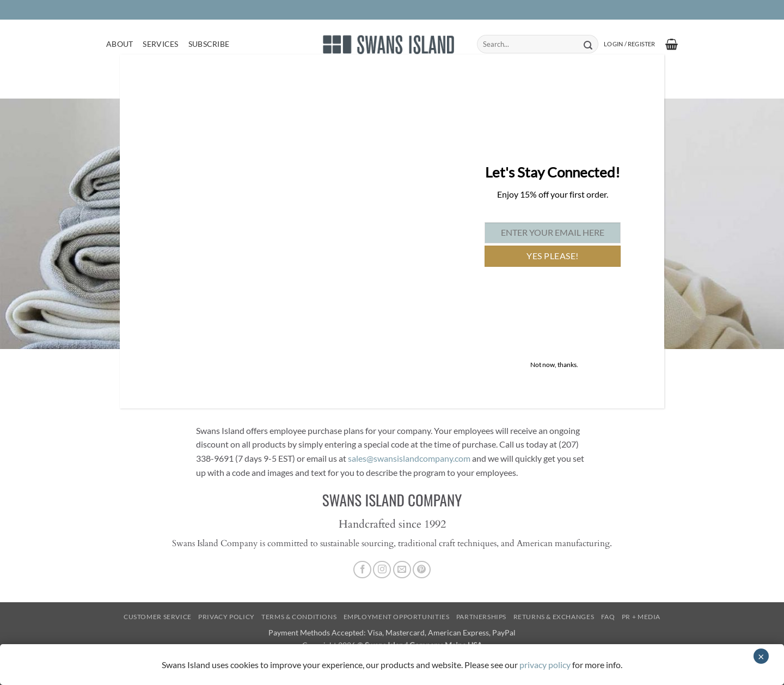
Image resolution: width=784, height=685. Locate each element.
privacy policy (545, 665)
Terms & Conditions (299, 617)
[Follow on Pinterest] (422, 570)
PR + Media (641, 617)
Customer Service (158, 617)
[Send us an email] (402, 570)
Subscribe (209, 44)
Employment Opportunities (397, 617)
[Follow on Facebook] (362, 570)
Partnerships (481, 617)
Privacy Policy (226, 617)
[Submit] (588, 44)
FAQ (608, 617)
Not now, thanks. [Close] (554, 365)
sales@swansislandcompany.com (409, 458)
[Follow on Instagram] (382, 570)
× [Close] (761, 656)
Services (160, 44)
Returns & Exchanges (554, 617)
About (120, 44)
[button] (629, 44)
